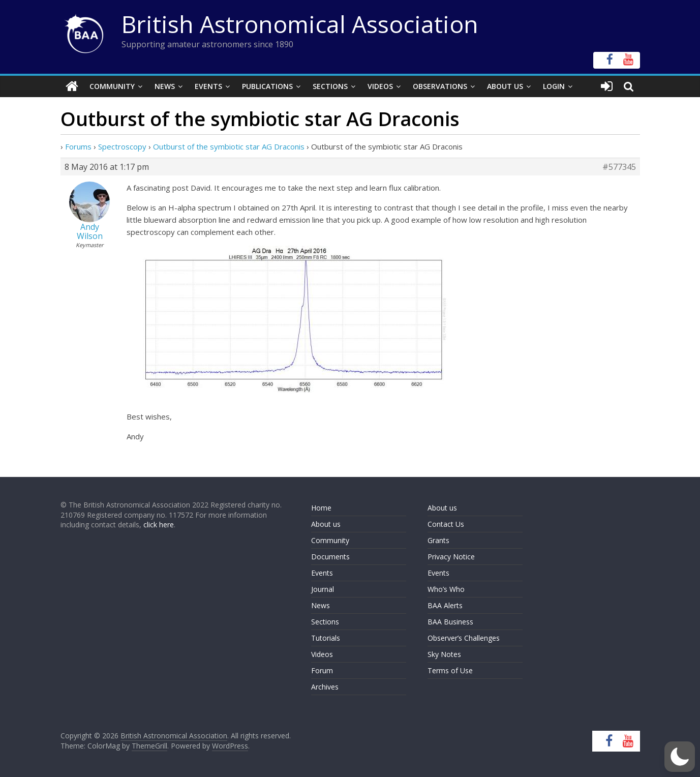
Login (554, 86)
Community (112, 86)
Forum (322, 670)
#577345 (619, 167)
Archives (325, 687)
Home (321, 508)
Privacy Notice (451, 557)
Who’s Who (446, 589)
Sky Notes (444, 654)
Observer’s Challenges (464, 638)
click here (159, 525)
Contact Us (446, 524)
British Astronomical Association (300, 24)
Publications (267, 86)
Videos (380, 86)
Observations (440, 86)
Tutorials (326, 638)
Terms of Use (450, 670)
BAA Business (450, 622)
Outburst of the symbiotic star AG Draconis (229, 146)
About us (326, 524)
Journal (323, 589)
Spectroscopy (122, 146)
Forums (78, 146)
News (165, 86)
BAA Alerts (445, 605)
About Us (505, 86)
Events (208, 86)
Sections (330, 86)
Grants (438, 540)
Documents (330, 557)
